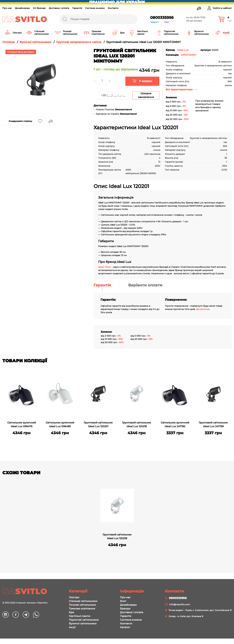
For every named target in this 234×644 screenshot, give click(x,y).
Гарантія (77, 8)
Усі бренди (39, 8)
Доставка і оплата (59, 8)
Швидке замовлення (146, 95)
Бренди (125, 609)
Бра (71, 612)
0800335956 (162, 18)
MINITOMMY (189, 55)
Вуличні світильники (83, 624)
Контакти (113, 8)
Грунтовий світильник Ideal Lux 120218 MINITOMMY (137, 425)
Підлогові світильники (84, 620)
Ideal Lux (183, 50)
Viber (166, 22)
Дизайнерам (22, 8)
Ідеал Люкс (105, 267)
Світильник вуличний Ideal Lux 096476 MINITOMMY (22, 425)
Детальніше (203, 309)
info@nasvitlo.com (180, 604)
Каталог (125, 627)
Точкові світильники (82, 605)
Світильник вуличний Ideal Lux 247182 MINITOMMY (175, 425)
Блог (123, 601)
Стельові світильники (83, 601)
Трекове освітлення (82, 609)
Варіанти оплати (145, 285)
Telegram (154, 22)
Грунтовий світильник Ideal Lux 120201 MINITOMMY (98, 425)
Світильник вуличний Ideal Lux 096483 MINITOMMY (60, 425)
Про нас (7, 8)
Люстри (74, 597)
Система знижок (95, 8)
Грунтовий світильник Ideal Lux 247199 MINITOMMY (213, 425)
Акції (72, 627)
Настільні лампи (80, 616)
